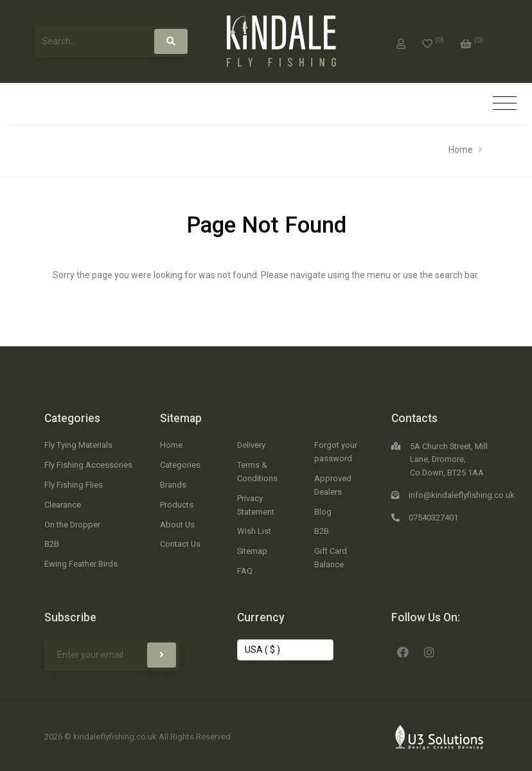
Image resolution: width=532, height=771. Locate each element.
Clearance (63, 505)
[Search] (171, 41)
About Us (177, 525)
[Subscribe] (162, 655)
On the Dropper (72, 525)
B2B (52, 544)
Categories (72, 418)
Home (461, 150)
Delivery (251, 445)
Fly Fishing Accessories (88, 465)
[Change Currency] (285, 650)
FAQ (245, 571)
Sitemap (181, 418)
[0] (433, 41)
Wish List (254, 531)
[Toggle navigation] (505, 104)
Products (177, 505)
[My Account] (401, 41)
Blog (323, 512)
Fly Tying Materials (78, 445)
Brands (173, 485)
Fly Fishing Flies (74, 485)
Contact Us (180, 544)
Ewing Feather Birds (81, 564)
